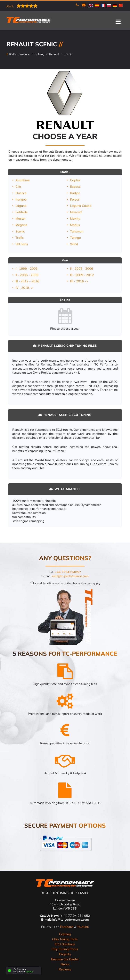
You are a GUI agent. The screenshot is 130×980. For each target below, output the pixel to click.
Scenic (68, 54)
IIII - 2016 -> (79, 281)
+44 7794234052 (68, 572)
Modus (75, 225)
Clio (18, 187)
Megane (21, 225)
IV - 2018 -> (24, 288)
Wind (74, 244)
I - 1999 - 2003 (27, 269)
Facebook (67, 927)
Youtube (83, 927)
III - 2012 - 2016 (27, 281)
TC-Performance (19, 54)
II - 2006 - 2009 (27, 275)
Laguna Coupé (81, 206)
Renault (54, 54)
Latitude (22, 212)
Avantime (23, 180)
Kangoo (21, 199)
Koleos (75, 199)
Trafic (20, 238)
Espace (75, 187)
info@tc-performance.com (70, 576)
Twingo (75, 238)
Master (21, 218)
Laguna (21, 206)
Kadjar (75, 193)
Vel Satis (22, 244)
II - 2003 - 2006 (82, 269)
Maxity (75, 218)
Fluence (21, 193)
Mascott (76, 212)
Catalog (39, 54)
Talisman (77, 231)
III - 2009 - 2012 (82, 275)
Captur (75, 180)
